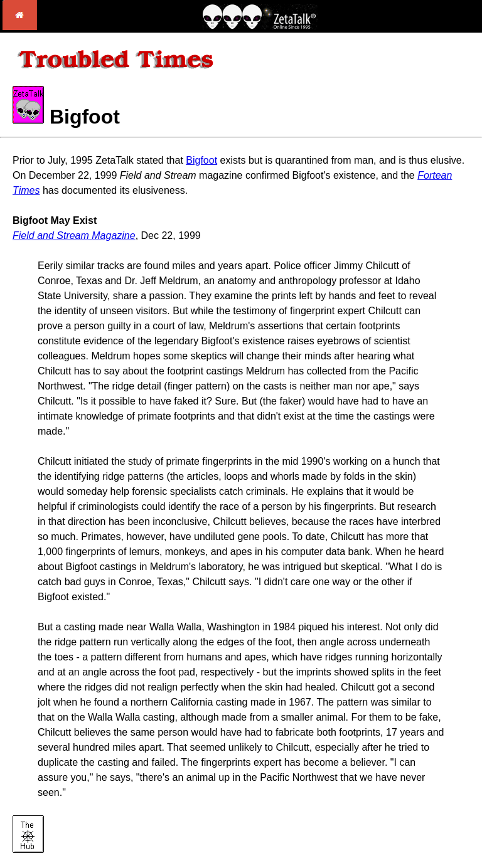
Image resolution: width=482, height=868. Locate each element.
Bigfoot (201, 160)
